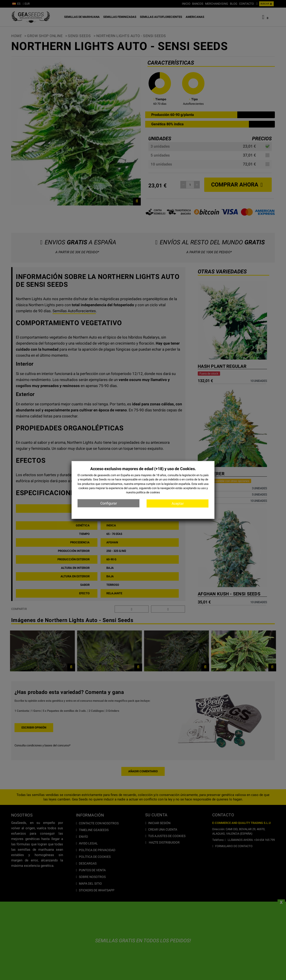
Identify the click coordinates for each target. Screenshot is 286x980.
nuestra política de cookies (143, 492)
